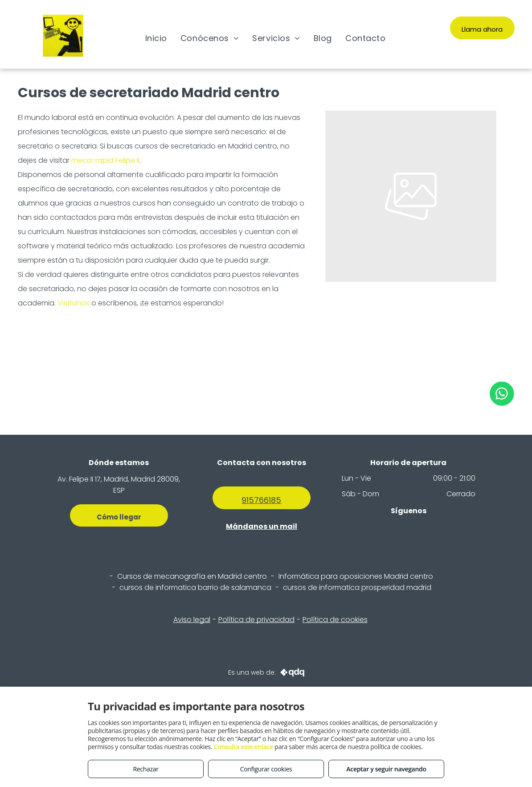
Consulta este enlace (243, 747)
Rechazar (145, 769)
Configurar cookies (266, 769)
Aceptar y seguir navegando (386, 769)
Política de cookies (335, 620)
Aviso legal (192, 620)
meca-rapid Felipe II (105, 160)
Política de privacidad (256, 620)
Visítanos (74, 303)
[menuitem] (156, 38)
